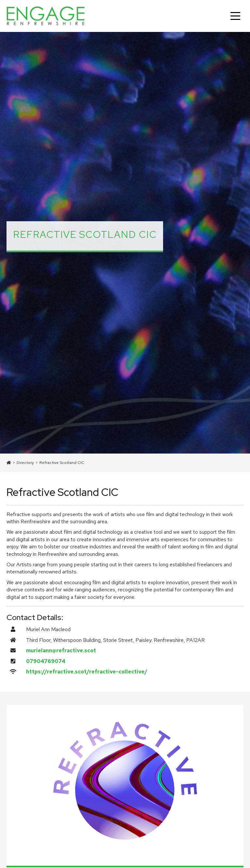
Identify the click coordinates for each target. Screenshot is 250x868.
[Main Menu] (235, 16)
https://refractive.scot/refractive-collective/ (87, 672)
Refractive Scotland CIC (62, 463)
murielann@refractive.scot (61, 651)
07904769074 (46, 661)
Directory (25, 463)
